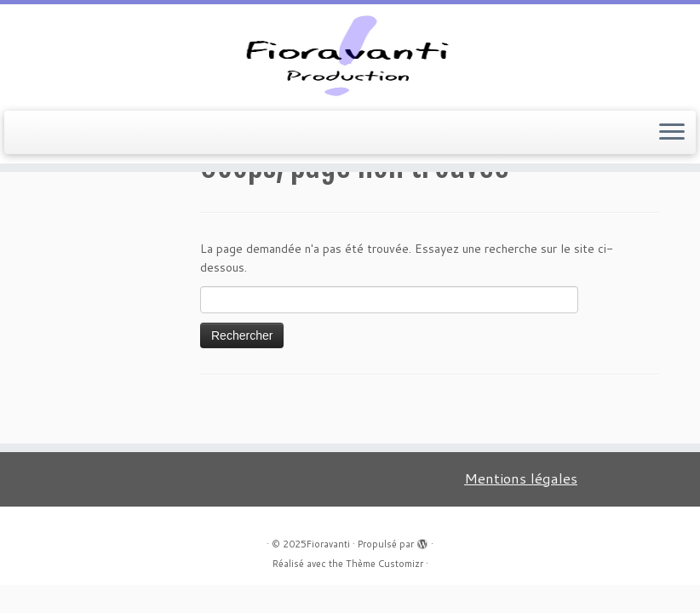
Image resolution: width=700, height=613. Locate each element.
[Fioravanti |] (350, 55)
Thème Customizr (384, 564)
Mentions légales (521, 478)
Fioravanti (328, 544)
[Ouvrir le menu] (672, 133)
